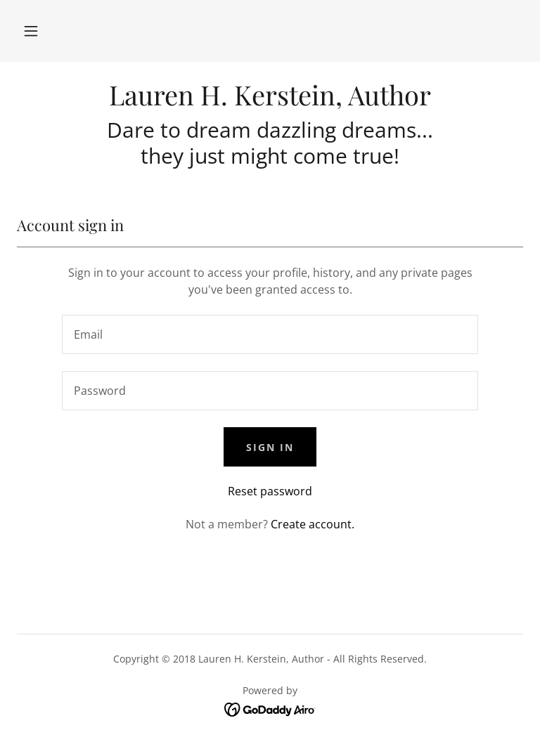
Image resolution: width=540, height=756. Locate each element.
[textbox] (270, 334)
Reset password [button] (270, 491)
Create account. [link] (313, 524)
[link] (270, 101)
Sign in (270, 447)
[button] (31, 31)
